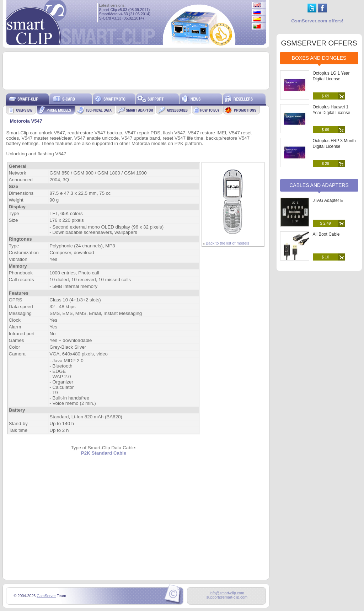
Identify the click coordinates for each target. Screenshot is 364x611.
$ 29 (325, 164)
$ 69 (325, 96)
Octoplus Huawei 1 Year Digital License (332, 110)
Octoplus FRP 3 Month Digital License (334, 144)
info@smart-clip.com (227, 593)
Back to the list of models (227, 243)
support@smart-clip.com (227, 597)
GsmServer (46, 596)
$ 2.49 (325, 223)
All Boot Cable (326, 234)
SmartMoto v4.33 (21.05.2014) (125, 14)
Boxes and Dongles (319, 58)
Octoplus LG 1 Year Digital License (331, 76)
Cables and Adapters (319, 185)
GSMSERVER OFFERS (319, 43)
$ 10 (325, 257)
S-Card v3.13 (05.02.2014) (122, 18)
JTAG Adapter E (328, 200)
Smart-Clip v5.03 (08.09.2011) (125, 10)
